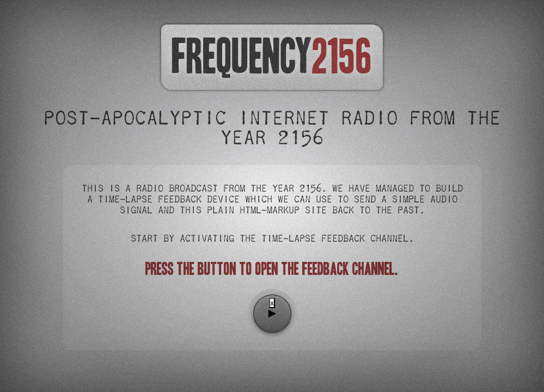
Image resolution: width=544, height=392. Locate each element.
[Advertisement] (272, 349)
